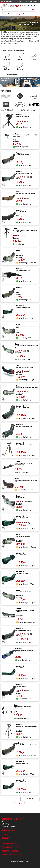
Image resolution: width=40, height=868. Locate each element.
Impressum (5, 823)
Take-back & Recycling (9, 827)
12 (24, 803)
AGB (3, 821)
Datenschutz (6, 825)
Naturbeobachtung (14, 14)
